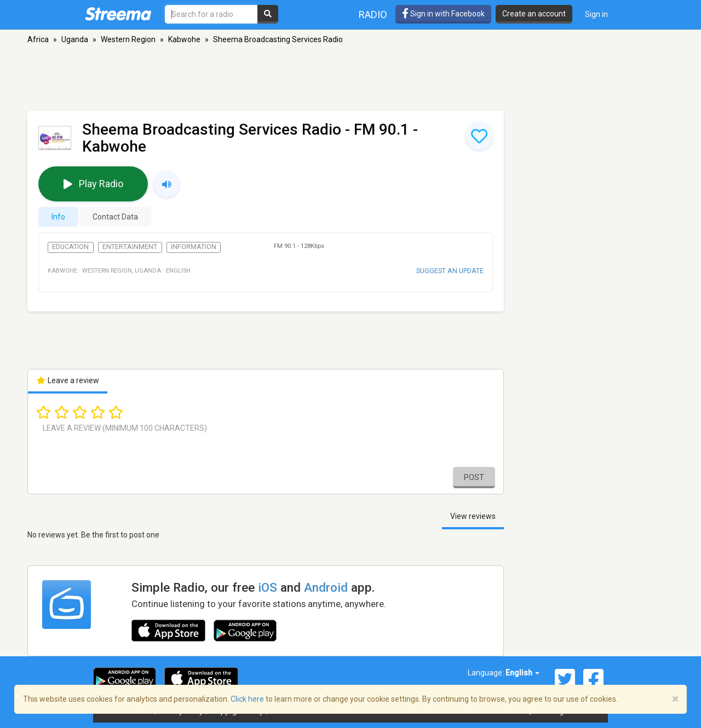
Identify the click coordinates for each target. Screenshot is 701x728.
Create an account (534, 14)
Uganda (75, 39)
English (522, 673)
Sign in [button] (596, 14)
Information (194, 247)
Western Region (128, 39)
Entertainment (130, 247)
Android (326, 587)
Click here (247, 699)
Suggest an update (450, 271)
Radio (373, 15)
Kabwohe (184, 39)
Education (70, 247)
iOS (268, 587)
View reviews (473, 516)
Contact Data (115, 217)
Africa (38, 39)
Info (58, 217)
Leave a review (68, 380)
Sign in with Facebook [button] (443, 14)
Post (474, 477)
